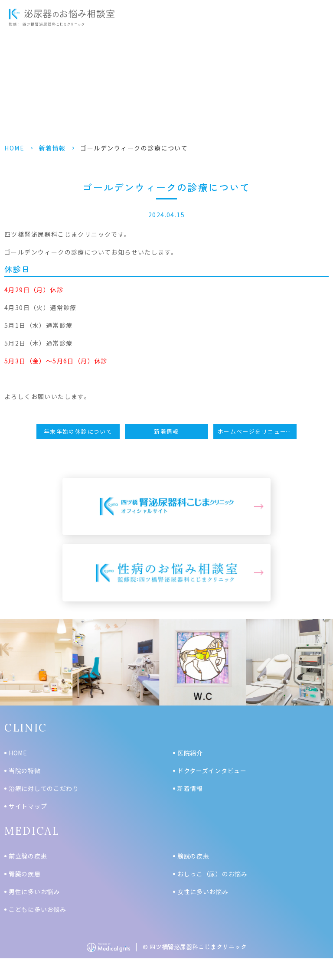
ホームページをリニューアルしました (257, 431)
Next (325, 668)
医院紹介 (190, 753)
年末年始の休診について (78, 431)
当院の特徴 (25, 771)
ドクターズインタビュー (212, 771)
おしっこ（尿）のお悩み (212, 874)
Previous (8, 668)
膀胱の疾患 (193, 856)
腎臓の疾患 (25, 874)
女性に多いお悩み (203, 892)
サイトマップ (28, 806)
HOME (14, 148)
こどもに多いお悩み (37, 909)
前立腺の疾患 (28, 856)
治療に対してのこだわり (44, 788)
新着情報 (52, 148)
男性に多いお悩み (34, 892)
